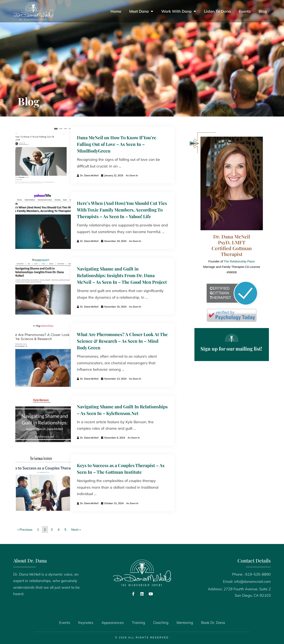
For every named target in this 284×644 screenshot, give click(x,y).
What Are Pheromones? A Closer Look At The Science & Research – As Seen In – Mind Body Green (122, 341)
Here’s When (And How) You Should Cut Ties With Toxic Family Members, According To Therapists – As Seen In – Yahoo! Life (122, 210)
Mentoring (185, 623)
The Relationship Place (239, 261)
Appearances (113, 623)
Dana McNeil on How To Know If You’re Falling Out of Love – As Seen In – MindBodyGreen (117, 144)
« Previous (25, 529)
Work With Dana (179, 11)
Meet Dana (141, 11)
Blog (263, 11)
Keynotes (86, 623)
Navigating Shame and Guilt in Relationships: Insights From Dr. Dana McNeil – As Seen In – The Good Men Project (122, 275)
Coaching (161, 623)
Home (116, 11)
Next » (76, 529)
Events (245, 11)
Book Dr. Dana (213, 623)
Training (138, 623)
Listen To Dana (217, 11)
